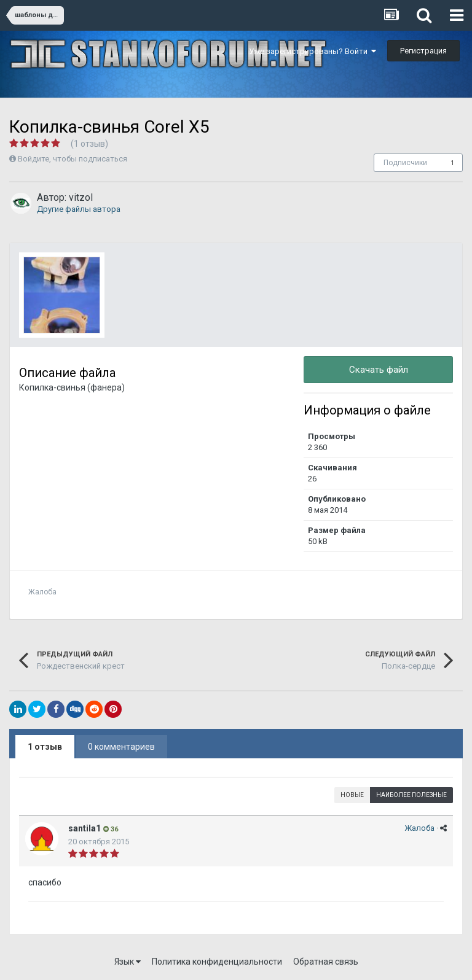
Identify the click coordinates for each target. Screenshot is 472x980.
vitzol (81, 197)
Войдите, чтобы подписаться (73, 159)
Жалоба (42, 592)
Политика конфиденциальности (217, 962)
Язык (128, 962)
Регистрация (423, 51)
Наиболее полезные (411, 795)
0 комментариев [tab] (121, 747)
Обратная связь (326, 962)
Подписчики (405, 163)
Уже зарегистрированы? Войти (313, 51)
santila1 (85, 828)
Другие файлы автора (79, 209)
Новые (352, 795)
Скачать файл (379, 370)
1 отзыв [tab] (45, 747)
